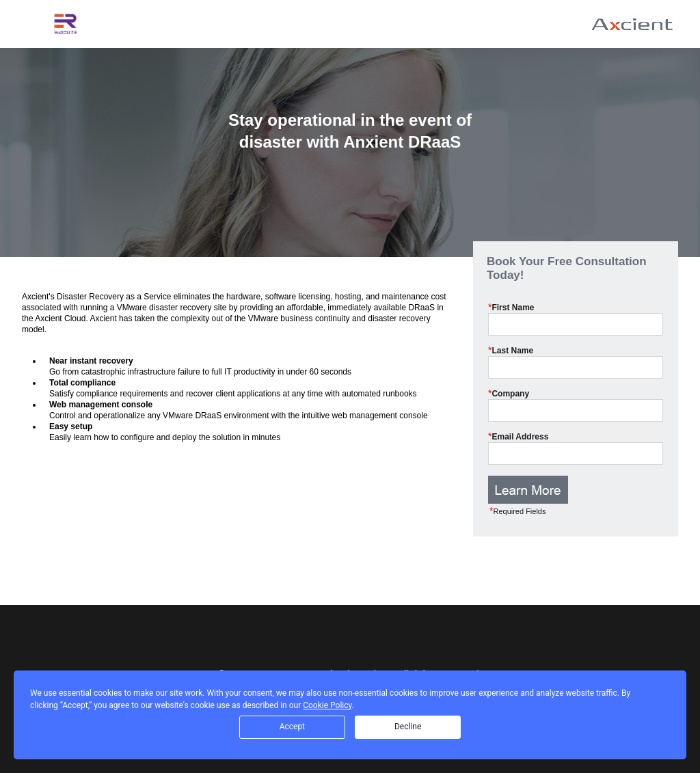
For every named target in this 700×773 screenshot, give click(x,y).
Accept (292, 727)
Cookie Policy (327, 705)
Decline (408, 727)
